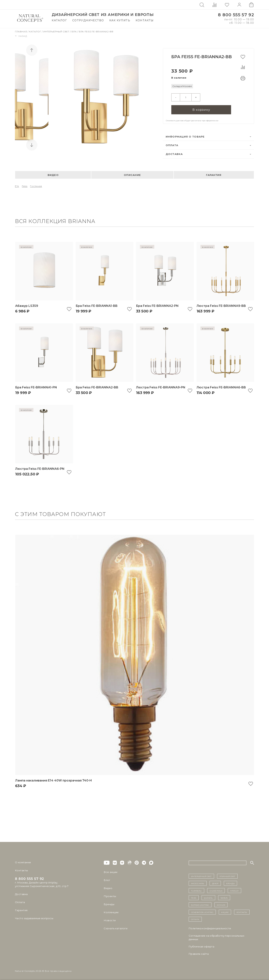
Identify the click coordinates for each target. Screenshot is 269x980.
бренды (230, 883)
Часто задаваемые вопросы (34, 918)
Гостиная (36, 186)
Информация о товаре (185, 136)
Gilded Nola (216, 890)
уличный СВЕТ (227, 876)
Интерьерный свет (57, 32)
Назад (21, 36)
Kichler (221, 904)
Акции (225, 912)
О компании (23, 862)
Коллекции (111, 912)
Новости (110, 920)
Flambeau (196, 890)
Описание (132, 174)
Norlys (224, 897)
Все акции (110, 872)
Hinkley (234, 890)
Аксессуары (198, 883)
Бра (74, 32)
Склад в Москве (182, 86)
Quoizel (208, 897)
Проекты (110, 896)
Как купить (120, 20)
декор (215, 883)
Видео (53, 174)
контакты (242, 912)
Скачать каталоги (115, 928)
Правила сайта (199, 953)
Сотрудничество (88, 20)
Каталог (59, 20)
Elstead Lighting (200, 904)
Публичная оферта (201, 946)
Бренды (109, 904)
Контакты (145, 20)
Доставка (174, 154)
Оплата (172, 145)
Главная (21, 32)
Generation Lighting (202, 912)
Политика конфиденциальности (210, 928)
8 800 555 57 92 (236, 15)
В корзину (201, 109)
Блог (107, 880)
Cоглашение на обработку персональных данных (217, 937)
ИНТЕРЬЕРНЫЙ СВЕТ (201, 876)
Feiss (25, 186)
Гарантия (214, 174)
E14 (17, 186)
